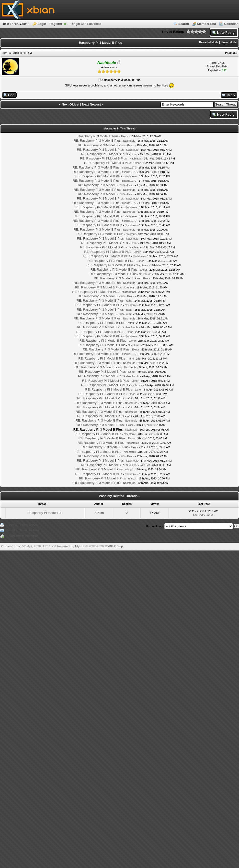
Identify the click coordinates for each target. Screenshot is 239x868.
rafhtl (129, 301)
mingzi (129, 469)
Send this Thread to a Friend (23, 530)
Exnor (125, 136)
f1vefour (131, 234)
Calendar (231, 24)
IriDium (99, 513)
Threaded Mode (209, 42)
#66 (235, 53)
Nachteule (129, 141)
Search (184, 24)
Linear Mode (229, 42)
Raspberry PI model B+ (45, 513)
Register (56, 24)
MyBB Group (114, 546)
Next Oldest (70, 104)
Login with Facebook (86, 24)
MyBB (79, 546)
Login (42, 24)
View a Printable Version (23, 525)
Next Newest (91, 104)
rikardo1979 (129, 168)
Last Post (199, 515)
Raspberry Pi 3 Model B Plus (98, 136)
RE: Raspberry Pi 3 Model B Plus (97, 141)
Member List (207, 24)
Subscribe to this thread (23, 536)
